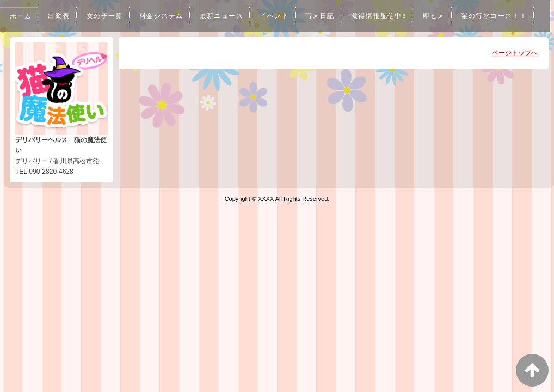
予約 (142, 47)
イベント (282, 16)
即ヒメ (447, 16)
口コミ (177, 47)
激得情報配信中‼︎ (390, 16)
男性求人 (267, 47)
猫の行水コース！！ (83, 47)
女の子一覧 (107, 16)
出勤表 (60, 16)
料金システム (166, 16)
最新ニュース (228, 16)
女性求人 (220, 47)
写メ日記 (330, 16)
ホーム (21, 16)
